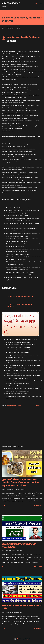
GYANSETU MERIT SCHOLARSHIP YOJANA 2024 (19, 545)
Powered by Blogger (22, 639)
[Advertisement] (22, 426)
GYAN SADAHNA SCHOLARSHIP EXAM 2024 (22, 607)
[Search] (36, 3)
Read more (38, 505)
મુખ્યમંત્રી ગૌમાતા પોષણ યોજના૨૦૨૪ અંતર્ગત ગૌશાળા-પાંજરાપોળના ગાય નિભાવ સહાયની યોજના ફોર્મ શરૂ (21, 482)
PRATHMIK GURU (11, 3)
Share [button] (38, 406)
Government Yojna (14, 406)
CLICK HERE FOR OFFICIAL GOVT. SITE (21, 296)
